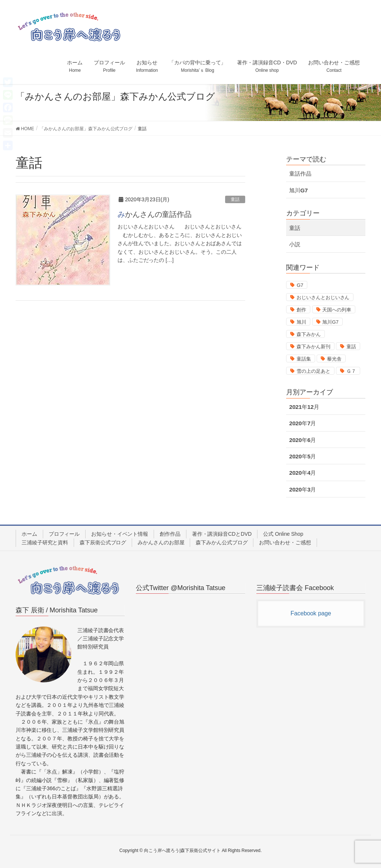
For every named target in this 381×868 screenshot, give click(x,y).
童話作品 (300, 174)
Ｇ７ (351, 371)
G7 (300, 285)
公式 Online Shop (283, 534)
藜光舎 (334, 359)
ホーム (29, 534)
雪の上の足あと (313, 371)
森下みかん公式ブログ (222, 542)
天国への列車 (337, 310)
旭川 (301, 322)
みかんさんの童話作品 (155, 214)
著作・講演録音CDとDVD (222, 534)
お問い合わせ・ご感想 (285, 542)
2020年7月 (302, 423)
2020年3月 (302, 489)
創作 (301, 310)
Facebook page (311, 613)
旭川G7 (298, 190)
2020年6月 (302, 440)
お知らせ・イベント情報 (120, 534)
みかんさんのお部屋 (161, 542)
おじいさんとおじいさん (323, 297)
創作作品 (170, 534)
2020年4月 (302, 473)
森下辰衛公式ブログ (103, 542)
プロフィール (64, 534)
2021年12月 (304, 407)
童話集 (304, 359)
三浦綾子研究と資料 (45, 542)
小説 (295, 244)
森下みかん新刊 (313, 347)
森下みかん (309, 334)
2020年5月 (302, 456)
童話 (235, 199)
